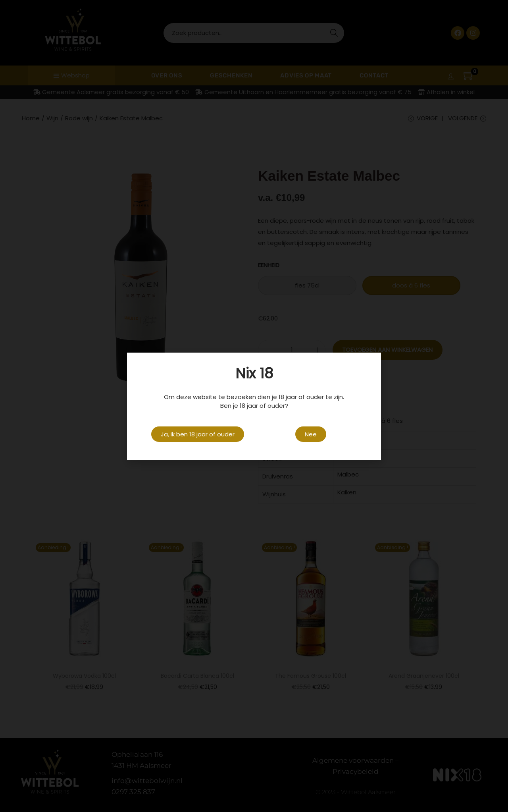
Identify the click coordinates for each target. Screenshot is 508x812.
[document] (254, 406)
